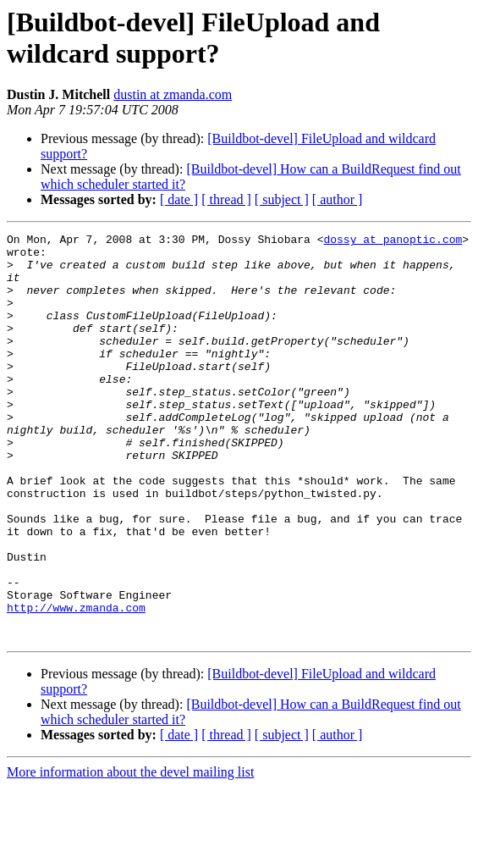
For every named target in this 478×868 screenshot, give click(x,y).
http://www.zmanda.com (76, 683)
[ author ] (338, 199)
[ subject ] (282, 199)
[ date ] (179, 199)
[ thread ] (226, 199)
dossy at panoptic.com (393, 241)
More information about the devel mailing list (130, 853)
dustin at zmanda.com (173, 94)
